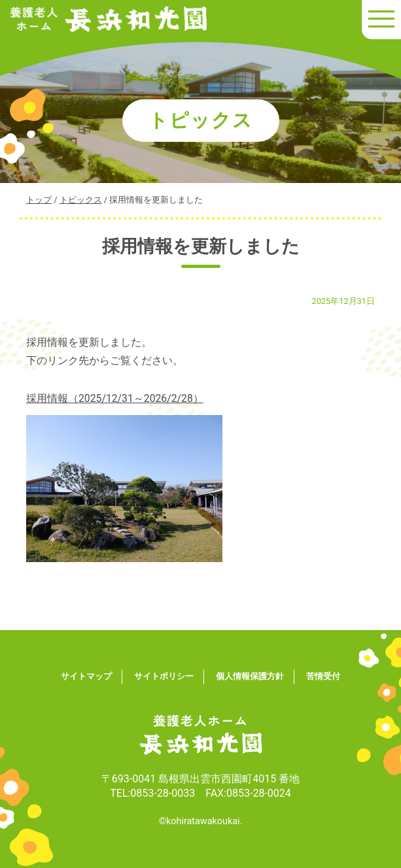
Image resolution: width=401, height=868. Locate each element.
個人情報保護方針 (250, 676)
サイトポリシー (164, 676)
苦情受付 (323, 676)
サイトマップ (86, 676)
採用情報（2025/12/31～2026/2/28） (115, 398)
